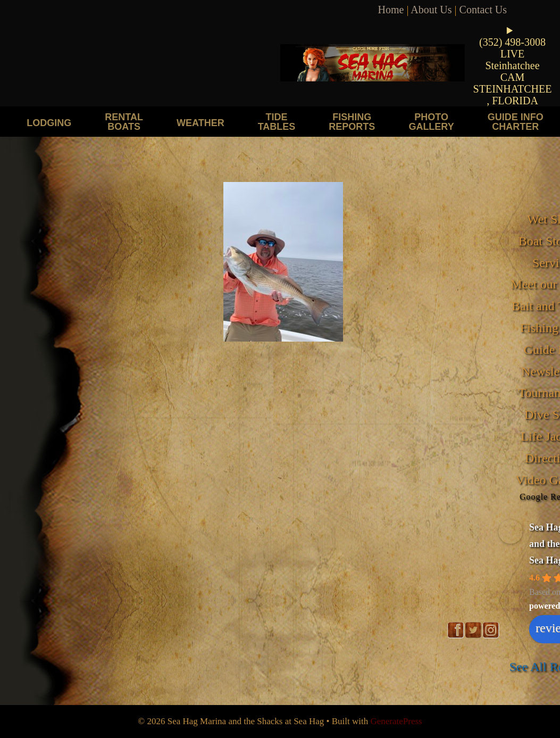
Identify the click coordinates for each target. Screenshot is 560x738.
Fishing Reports (352, 122)
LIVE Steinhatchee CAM (512, 65)
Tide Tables (277, 122)
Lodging (49, 123)
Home (391, 10)
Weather (200, 123)
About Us (431, 10)
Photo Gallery (431, 122)
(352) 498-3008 (512, 42)
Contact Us (483, 10)
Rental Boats (124, 122)
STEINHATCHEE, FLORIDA (513, 95)
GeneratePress (396, 721)
